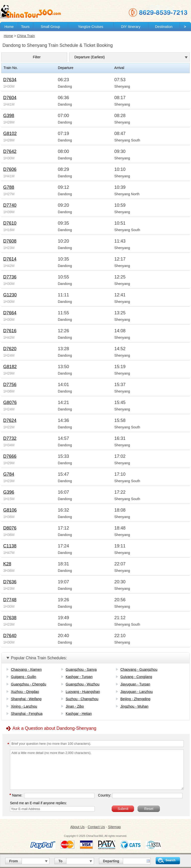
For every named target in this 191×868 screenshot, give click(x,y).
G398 (9, 116)
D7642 (10, 151)
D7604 (10, 98)
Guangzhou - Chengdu (29, 684)
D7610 (10, 223)
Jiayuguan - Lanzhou (137, 692)
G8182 (10, 367)
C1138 (10, 546)
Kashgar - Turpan (79, 677)
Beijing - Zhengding (135, 699)
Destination (164, 27)
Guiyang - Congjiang (136, 677)
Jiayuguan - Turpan (135, 684)
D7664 (10, 313)
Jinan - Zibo (75, 706)
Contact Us (96, 827)
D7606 (10, 169)
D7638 (10, 618)
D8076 (10, 528)
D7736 (10, 277)
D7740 (10, 205)
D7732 (10, 438)
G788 (9, 187)
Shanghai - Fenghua (27, 714)
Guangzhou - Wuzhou (83, 684)
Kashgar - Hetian (79, 714)
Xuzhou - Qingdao (25, 692)
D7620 (10, 349)
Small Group (50, 27)
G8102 (10, 134)
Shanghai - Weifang (26, 699)
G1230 (10, 295)
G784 (9, 474)
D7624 (10, 420)
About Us (77, 827)
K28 (7, 564)
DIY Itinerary (131, 27)
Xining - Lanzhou (24, 706)
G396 (9, 492)
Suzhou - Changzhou (82, 699)
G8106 (10, 510)
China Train (26, 36)
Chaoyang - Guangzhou (139, 669)
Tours (25, 27)
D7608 (10, 241)
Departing (111, 861)
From (14, 861)
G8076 (10, 402)
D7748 (10, 600)
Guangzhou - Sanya (81, 669)
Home (9, 27)
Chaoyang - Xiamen (26, 669)
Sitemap (114, 827)
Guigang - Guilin (24, 677)
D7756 (10, 385)
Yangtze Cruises (91, 27)
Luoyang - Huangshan (83, 692)
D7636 (10, 582)
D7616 (10, 331)
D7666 (10, 456)
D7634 (10, 80)
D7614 (10, 259)
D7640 (10, 636)
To (60, 861)
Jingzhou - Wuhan (134, 706)
